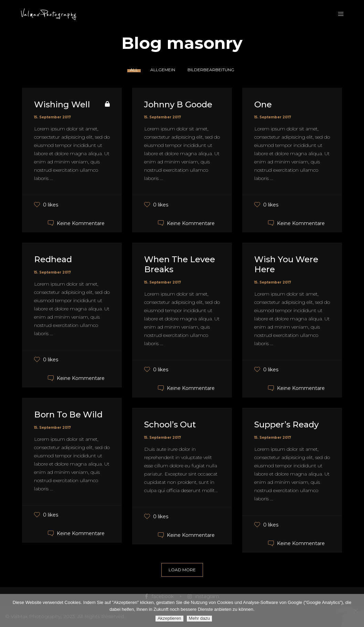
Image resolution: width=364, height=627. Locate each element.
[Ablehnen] (355, 610)
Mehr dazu (199, 618)
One (263, 104)
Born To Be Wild (68, 415)
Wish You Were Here (286, 264)
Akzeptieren (169, 618)
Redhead (53, 259)
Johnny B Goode (178, 104)
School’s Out (170, 424)
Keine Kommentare (81, 223)
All (134, 70)
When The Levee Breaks (180, 264)
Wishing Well (62, 104)
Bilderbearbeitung (211, 70)
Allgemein (163, 70)
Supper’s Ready (286, 424)
